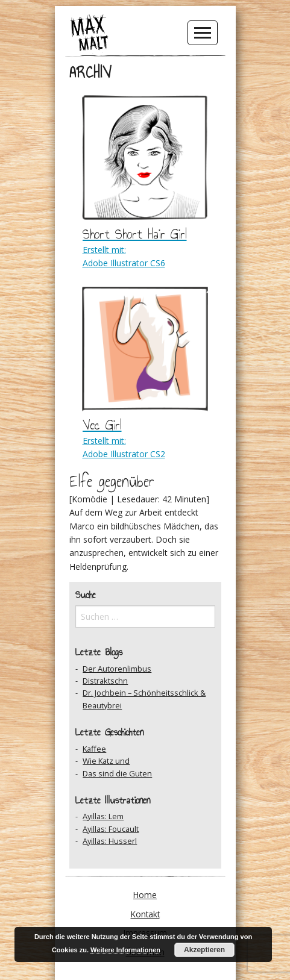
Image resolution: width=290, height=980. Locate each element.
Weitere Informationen (125, 950)
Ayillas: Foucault (111, 829)
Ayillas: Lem (103, 816)
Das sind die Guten (117, 773)
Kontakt (145, 914)
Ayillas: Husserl (110, 841)
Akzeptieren (204, 950)
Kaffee (94, 749)
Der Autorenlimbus (117, 669)
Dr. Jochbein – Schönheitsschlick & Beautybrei (144, 699)
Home (145, 895)
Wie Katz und (106, 761)
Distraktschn (105, 681)
